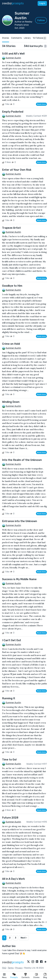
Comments (16, 38)
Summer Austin (13, 58)
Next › (24, 938)
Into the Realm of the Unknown (22, 460)
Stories (36, 977)
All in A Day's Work (13, 879)
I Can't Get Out (12, 640)
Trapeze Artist (11, 228)
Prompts (14, 977)
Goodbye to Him (12, 286)
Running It (9, 698)
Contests (26, 977)
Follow (41, 20)
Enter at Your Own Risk (17, 170)
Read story (41, 104)
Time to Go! (9, 760)
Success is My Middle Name (19, 579)
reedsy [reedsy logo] (13, 3)
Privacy (19, 968)
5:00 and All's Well (13, 54)
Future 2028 (10, 818)
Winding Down (11, 402)
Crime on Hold (11, 344)
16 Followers (39, 38)
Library (27, 38)
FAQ (4, 968)
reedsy (13, 962)
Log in (42, 3)
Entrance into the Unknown (20, 521)
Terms (11, 968)
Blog (45, 977)
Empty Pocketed (13, 112)
